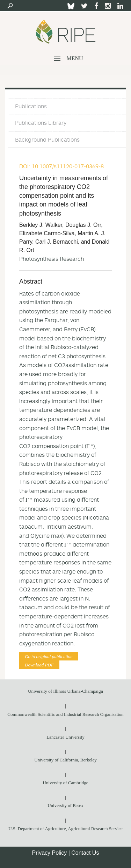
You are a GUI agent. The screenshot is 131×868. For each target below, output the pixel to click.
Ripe (66, 32)
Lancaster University (65, 737)
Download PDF (39, 665)
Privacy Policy (50, 853)
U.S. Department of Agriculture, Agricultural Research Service (65, 829)
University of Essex (65, 805)
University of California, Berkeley (65, 760)
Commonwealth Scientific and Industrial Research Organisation (65, 714)
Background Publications (47, 140)
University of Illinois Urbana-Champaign (65, 691)
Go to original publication (49, 656)
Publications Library (41, 123)
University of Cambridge (66, 783)
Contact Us (85, 853)
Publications (31, 106)
